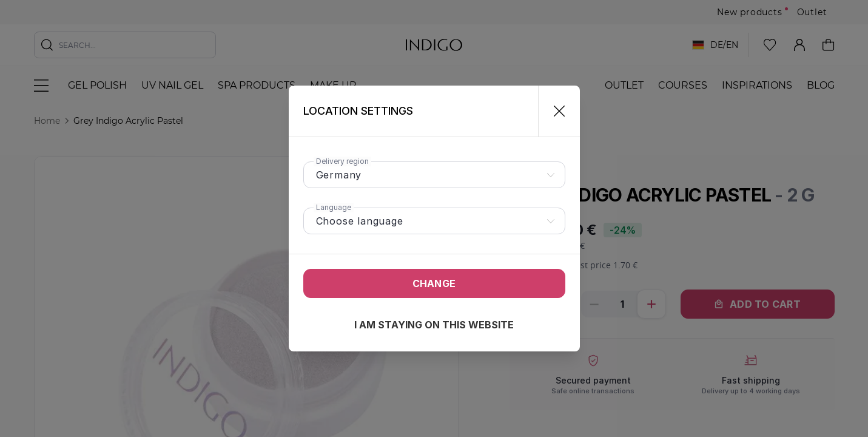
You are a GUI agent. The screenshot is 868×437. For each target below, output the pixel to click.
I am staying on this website (434, 325)
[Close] (554, 111)
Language (334, 207)
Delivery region (342, 161)
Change (434, 283)
